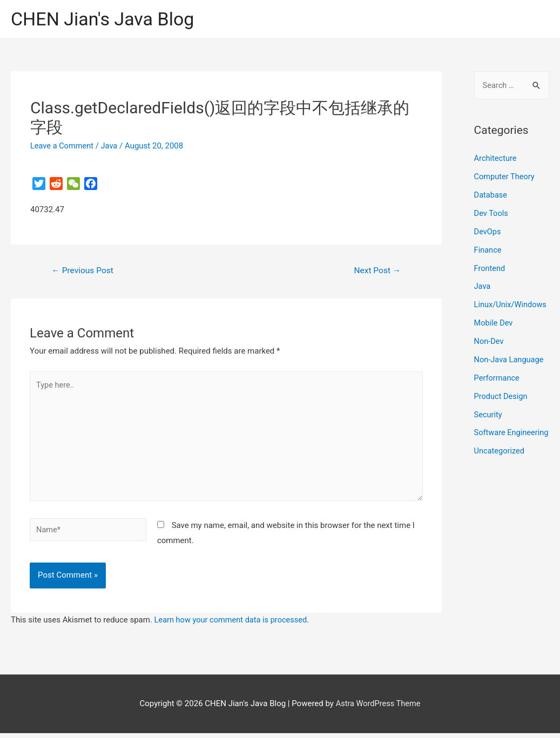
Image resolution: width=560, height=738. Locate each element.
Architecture (496, 159)
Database (491, 195)
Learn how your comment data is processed (233, 625)
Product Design (502, 396)
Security (489, 414)
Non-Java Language (510, 360)
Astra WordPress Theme (378, 709)
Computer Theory (505, 177)
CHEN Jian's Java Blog (105, 19)
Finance (488, 250)
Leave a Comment (63, 146)
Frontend (490, 268)
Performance (498, 378)
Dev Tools (492, 214)
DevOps (488, 232)
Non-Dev (490, 341)
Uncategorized (500, 467)
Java (111, 146)
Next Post (376, 271)
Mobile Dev (494, 323)
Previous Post (84, 271)
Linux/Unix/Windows (511, 305)
